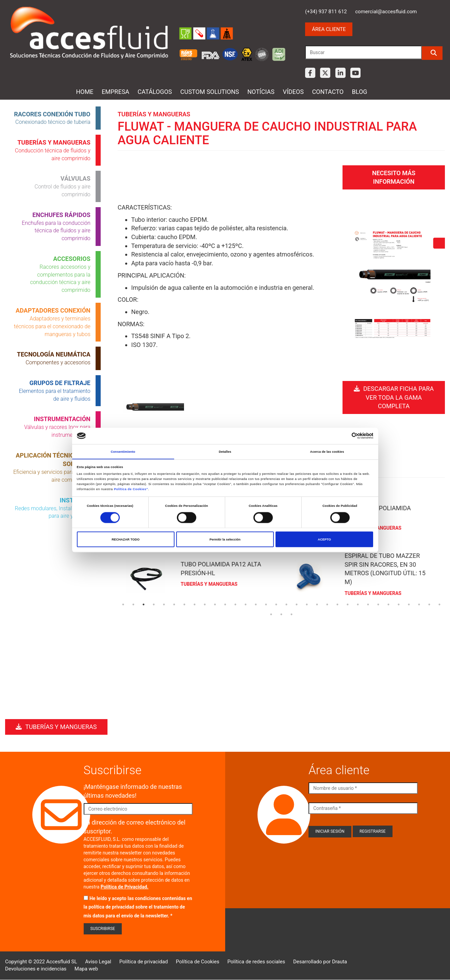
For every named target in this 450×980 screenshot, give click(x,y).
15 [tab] (266, 604)
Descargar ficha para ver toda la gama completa (394, 396)
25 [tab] (368, 604)
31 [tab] (429, 604)
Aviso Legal (98, 962)
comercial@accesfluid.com (386, 12)
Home (85, 92)
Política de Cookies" (131, 489)
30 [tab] (419, 604)
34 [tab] (281, 614)
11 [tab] (225, 604)
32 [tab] (439, 604)
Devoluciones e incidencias (36, 969)
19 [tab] (307, 604)
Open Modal (154, 408)
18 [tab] (297, 604)
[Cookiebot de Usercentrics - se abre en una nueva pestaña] (343, 436)
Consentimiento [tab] (123, 451)
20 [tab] (317, 604)
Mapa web (86, 969)
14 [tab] (256, 604)
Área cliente (329, 29)
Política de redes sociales (256, 962)
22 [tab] (337, 604)
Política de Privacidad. (125, 887)
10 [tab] (215, 604)
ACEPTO (324, 539)
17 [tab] (286, 604)
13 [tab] (246, 604)
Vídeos (293, 92)
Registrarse (373, 831)
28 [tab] (399, 604)
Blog (360, 92)
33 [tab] (271, 614)
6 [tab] (174, 604)
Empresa (115, 92)
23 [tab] (348, 604)
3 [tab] (144, 604)
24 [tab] (358, 604)
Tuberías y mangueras (56, 727)
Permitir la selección (225, 539)
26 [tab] (378, 604)
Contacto (328, 92)
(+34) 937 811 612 (326, 12)
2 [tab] (133, 604)
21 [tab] (327, 604)
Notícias (261, 92)
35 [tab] (291, 614)
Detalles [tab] (225, 451)
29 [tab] (409, 604)
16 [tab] (276, 604)
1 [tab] (123, 604)
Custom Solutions (210, 92)
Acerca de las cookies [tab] (327, 451)
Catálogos (155, 92)
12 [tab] (235, 604)
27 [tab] (388, 604)
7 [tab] (184, 604)
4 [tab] (154, 604)
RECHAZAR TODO (126, 539)
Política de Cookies (198, 962)
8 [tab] (195, 604)
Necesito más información (394, 176)
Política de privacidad (144, 962)
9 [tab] (205, 604)
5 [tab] (164, 604)
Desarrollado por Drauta (320, 962)
